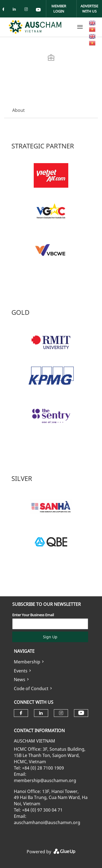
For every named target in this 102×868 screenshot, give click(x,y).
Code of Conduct (31, 689)
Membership (27, 662)
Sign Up (50, 637)
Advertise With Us (89, 9)
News (20, 680)
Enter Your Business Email (33, 615)
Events (21, 671)
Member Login (59, 9)
